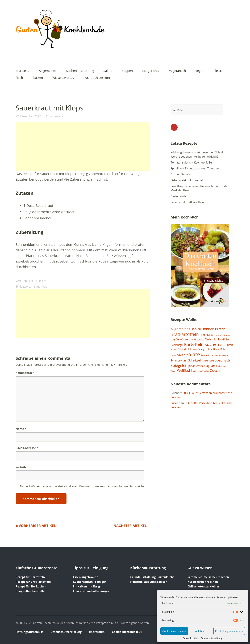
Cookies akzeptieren (174, 631)
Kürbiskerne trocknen (203, 582)
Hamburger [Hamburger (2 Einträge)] (177, 345)
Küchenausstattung (80, 71)
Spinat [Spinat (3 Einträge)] (191, 366)
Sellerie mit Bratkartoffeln (187, 202)
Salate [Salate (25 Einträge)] (193, 354)
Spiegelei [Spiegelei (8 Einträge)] (178, 365)
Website (21, 467)
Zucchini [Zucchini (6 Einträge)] (217, 370)
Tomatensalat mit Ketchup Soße (191, 162)
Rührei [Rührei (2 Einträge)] (224, 349)
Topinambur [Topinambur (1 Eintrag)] (221, 366)
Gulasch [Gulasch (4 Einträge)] (211, 339)
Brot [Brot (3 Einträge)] (202, 335)
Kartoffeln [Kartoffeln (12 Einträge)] (194, 344)
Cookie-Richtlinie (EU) (127, 632)
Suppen (127, 71)
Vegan (200, 71)
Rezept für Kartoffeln (30, 577)
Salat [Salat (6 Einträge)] (181, 355)
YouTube (174, 127)
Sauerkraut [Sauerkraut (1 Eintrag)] (217, 356)
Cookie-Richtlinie (191, 638)
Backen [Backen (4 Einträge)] (196, 329)
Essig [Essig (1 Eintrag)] (173, 340)
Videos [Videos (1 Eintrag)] (174, 371)
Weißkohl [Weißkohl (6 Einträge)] (185, 370)
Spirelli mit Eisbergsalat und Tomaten (195, 168)
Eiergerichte (151, 71)
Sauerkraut (41, 287)
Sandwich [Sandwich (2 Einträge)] (206, 355)
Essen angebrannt (85, 577)
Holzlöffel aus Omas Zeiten (149, 582)
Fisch (19, 78)
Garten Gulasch (181, 196)
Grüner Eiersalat (181, 174)
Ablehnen (201, 631)
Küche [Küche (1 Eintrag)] (222, 345)
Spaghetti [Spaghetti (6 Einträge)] (222, 360)
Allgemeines (48, 71)
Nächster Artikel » (132, 526)
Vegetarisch (177, 71)
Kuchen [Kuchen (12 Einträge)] (212, 344)
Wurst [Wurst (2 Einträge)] (196, 371)
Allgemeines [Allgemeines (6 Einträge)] (180, 329)
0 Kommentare (53, 116)
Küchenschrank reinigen (90, 582)
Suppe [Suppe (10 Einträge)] (209, 365)
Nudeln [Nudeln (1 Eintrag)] (174, 349)
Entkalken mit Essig (86, 586)
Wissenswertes (63, 78)
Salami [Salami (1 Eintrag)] (174, 356)
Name (21, 429)
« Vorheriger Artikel (36, 526)
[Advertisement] (83, 147)
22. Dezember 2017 (28, 116)
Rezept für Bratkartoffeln (33, 582)
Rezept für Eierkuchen (31, 586)
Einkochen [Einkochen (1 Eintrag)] (226, 335)
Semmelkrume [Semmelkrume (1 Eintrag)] (208, 361)
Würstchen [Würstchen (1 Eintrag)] (205, 371)
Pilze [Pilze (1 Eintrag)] (195, 349)
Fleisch (219, 71)
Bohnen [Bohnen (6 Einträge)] (208, 329)
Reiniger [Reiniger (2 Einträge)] (202, 349)
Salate (108, 71)
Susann (175, 403)
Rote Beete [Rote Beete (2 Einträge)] (214, 349)
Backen (38, 78)
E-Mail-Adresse (27, 448)
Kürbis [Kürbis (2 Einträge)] (229, 345)
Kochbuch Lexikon (97, 78)
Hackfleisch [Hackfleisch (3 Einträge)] (224, 339)
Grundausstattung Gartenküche (152, 577)
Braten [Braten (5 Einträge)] (220, 329)
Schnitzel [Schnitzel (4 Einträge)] (194, 360)
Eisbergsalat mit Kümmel (187, 180)
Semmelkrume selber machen (208, 577)
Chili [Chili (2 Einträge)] (208, 335)
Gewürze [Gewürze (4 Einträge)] (182, 339)
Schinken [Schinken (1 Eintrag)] (226, 356)
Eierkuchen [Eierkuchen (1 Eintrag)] (216, 335)
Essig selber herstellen (31, 591)
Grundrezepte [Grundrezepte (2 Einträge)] (196, 339)
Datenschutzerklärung (212, 638)
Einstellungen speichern (229, 631)
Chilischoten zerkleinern (204, 586)
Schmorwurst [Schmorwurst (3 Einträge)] (179, 360)
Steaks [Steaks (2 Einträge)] (199, 366)
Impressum (97, 632)
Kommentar (25, 373)
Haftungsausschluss (29, 632)
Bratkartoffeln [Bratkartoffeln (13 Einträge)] (185, 334)
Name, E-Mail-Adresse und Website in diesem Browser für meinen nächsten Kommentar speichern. (84, 486)
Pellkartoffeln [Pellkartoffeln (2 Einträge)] (185, 349)
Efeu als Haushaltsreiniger (91, 591)
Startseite (23, 71)
